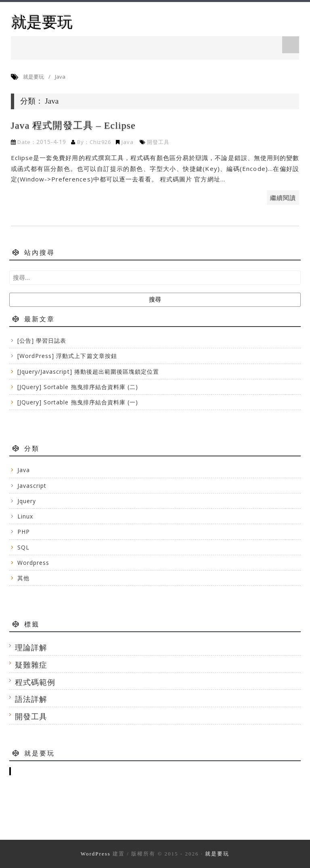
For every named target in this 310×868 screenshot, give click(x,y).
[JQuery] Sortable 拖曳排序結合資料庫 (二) (78, 387)
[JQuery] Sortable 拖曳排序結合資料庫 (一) (78, 402)
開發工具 (158, 142)
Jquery (27, 501)
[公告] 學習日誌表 (42, 340)
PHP (24, 532)
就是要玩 (42, 22)
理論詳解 (31, 647)
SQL (23, 547)
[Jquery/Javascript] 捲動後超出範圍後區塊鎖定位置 (88, 372)
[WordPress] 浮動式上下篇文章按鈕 (67, 356)
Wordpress (33, 563)
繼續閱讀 (283, 198)
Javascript (32, 486)
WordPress (96, 854)
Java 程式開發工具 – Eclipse (73, 125)
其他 (23, 578)
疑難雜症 (31, 665)
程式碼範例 (35, 682)
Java (128, 142)
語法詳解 (31, 699)
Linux (25, 516)
